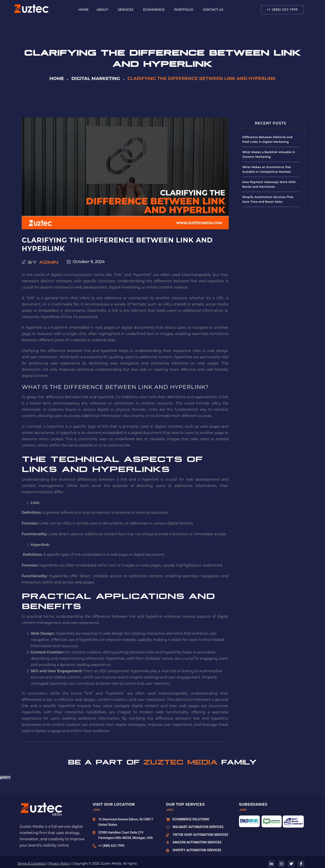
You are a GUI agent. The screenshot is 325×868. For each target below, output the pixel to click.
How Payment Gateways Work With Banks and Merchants (269, 184)
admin (49, 262)
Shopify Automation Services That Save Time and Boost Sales (268, 199)
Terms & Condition (32, 864)
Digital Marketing (96, 78)
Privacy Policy (59, 864)
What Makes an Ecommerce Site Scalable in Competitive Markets (267, 169)
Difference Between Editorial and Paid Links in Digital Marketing (267, 139)
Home (57, 78)
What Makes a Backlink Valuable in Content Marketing (269, 154)
